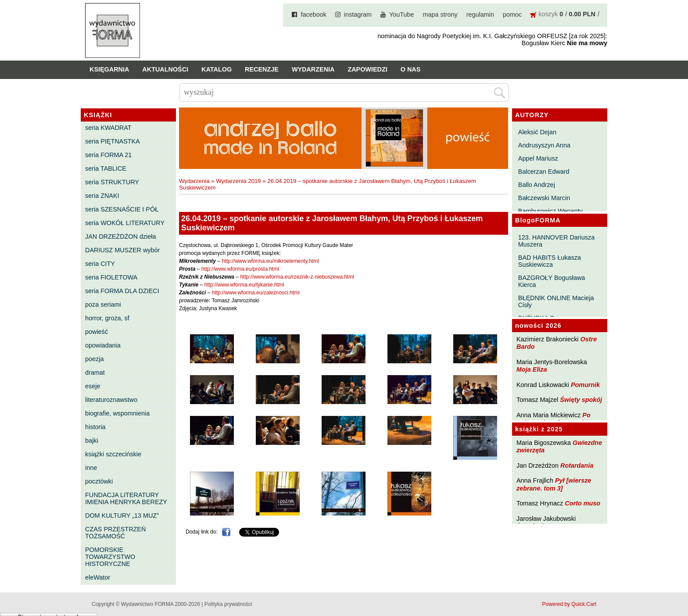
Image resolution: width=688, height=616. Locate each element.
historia (95, 427)
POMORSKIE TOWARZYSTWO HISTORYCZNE (110, 557)
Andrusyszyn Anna (544, 145)
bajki (92, 441)
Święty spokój (581, 400)
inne (91, 468)
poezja (94, 359)
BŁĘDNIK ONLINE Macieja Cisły (556, 301)
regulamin (480, 14)
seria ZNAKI (102, 196)
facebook (313, 14)
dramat (95, 372)
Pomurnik (585, 385)
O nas (411, 69)
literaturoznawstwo (111, 400)
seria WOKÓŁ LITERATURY (125, 223)
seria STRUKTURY (112, 182)
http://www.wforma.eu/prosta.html (240, 269)
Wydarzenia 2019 (238, 181)
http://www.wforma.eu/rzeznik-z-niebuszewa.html (297, 277)
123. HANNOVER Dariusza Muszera (556, 241)
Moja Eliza (532, 369)
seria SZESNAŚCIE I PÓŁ (122, 209)
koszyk (548, 14)
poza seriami (103, 304)
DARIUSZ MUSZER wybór (122, 250)
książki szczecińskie (113, 454)
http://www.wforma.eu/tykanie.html (244, 285)
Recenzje (262, 69)
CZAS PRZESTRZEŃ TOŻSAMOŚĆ (115, 533)
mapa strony (440, 14)
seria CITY (100, 264)
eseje (93, 386)
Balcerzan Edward (544, 172)
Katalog (217, 69)
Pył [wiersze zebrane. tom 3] (554, 484)
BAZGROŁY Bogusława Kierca (552, 281)
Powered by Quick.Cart (569, 604)
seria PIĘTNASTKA (113, 141)
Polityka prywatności (228, 604)
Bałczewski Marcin (544, 198)
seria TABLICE (106, 168)
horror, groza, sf (107, 318)
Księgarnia (109, 69)
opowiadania (103, 345)
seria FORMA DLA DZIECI (122, 291)
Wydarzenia (313, 69)
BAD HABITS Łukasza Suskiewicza (550, 261)
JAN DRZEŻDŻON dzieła (121, 236)
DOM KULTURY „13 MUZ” (122, 516)
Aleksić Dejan (537, 132)
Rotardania (577, 466)
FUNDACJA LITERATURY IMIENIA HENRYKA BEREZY (126, 498)
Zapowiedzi (367, 69)
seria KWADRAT (108, 128)
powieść (97, 332)
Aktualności (165, 69)
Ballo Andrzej (537, 185)
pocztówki (99, 481)
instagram (358, 14)
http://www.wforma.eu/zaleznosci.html (256, 293)
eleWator (98, 577)
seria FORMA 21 (108, 155)
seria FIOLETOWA (111, 277)
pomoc (512, 14)
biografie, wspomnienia (117, 413)
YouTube (402, 14)
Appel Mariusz (538, 158)
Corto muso (582, 503)
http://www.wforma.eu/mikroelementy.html (270, 261)
